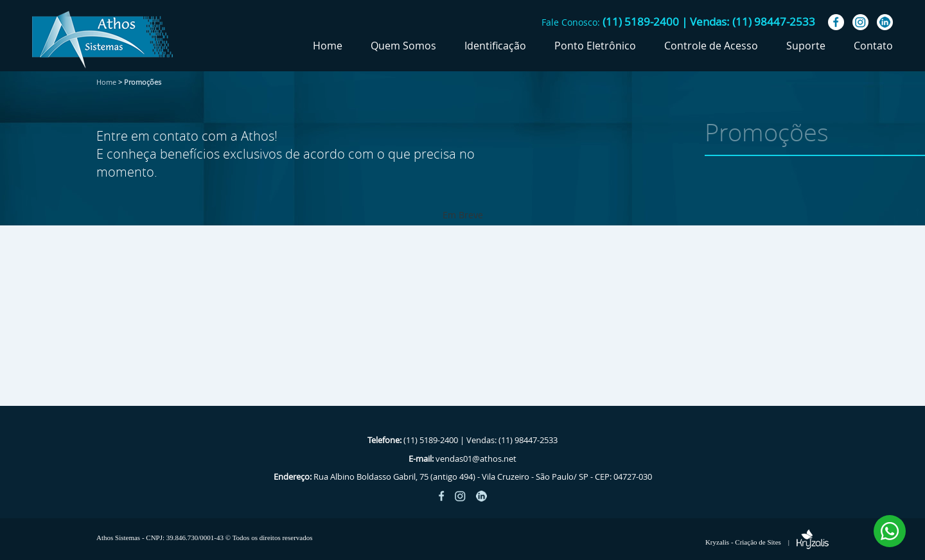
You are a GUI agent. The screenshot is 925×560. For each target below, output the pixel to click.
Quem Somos (403, 46)
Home (328, 46)
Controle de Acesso (711, 46)
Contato (873, 46)
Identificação (495, 46)
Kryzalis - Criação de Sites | (767, 542)
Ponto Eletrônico (595, 46)
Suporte (806, 46)
